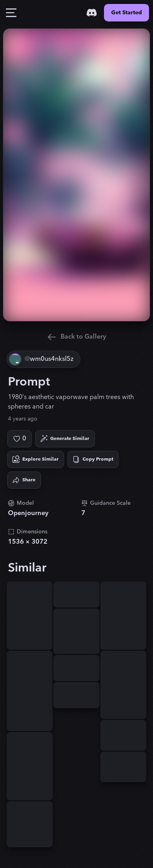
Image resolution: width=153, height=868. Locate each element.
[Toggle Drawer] (11, 13)
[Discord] (92, 13)
